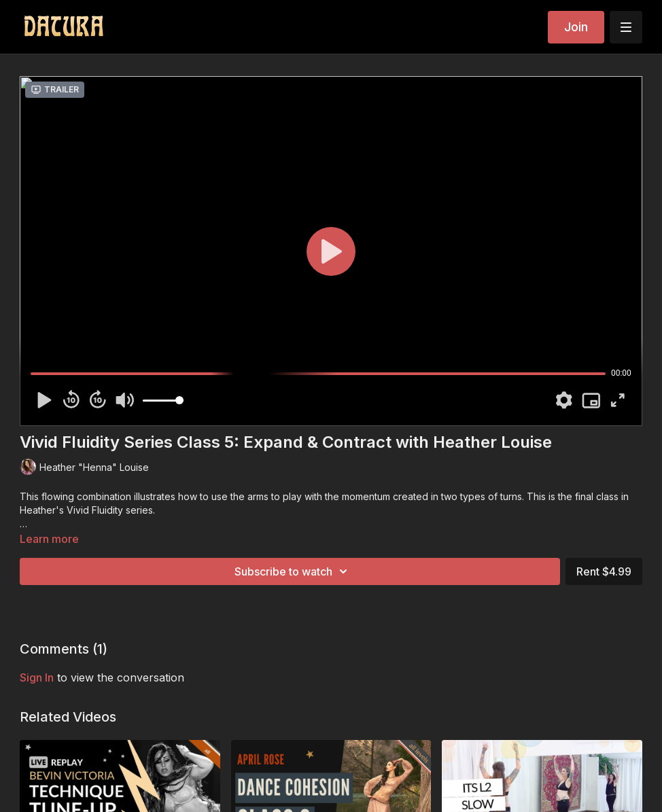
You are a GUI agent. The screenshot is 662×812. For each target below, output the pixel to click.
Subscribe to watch (293, 571)
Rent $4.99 (604, 571)
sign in (37, 677)
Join (576, 27)
